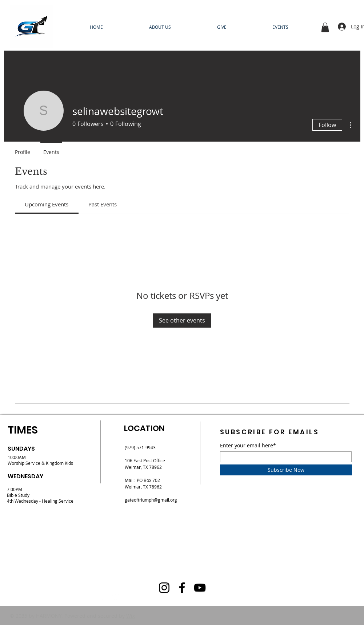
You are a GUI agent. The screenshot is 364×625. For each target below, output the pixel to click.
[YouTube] (200, 588)
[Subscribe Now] (286, 470)
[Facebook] (103, 596)
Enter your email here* (248, 446)
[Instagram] (116, 596)
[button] (325, 27)
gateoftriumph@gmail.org (151, 500)
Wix (131, 616)
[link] (47, 204)
